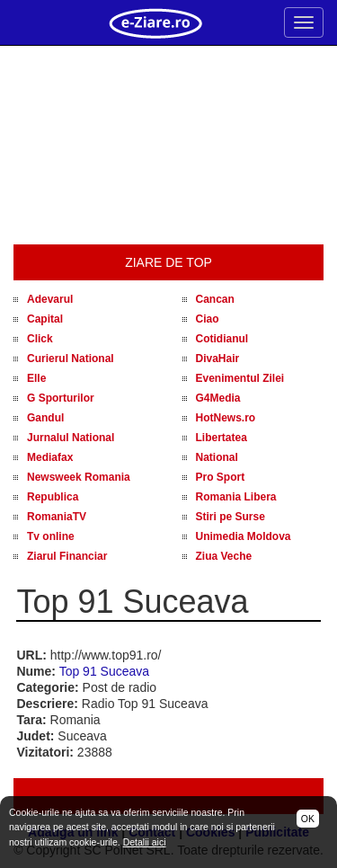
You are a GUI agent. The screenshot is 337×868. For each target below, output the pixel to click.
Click (40, 339)
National (217, 457)
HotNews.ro (226, 418)
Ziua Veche (224, 556)
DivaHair (218, 359)
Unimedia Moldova (244, 536)
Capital (45, 319)
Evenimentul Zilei (240, 378)
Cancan (215, 299)
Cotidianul (222, 339)
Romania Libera (236, 497)
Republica (53, 497)
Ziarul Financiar (67, 556)
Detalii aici (145, 842)
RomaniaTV (57, 517)
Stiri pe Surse (231, 517)
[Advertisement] (168, 146)
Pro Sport (221, 477)
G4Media (218, 398)
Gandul (45, 418)
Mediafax (50, 457)
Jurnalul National (71, 438)
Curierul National (71, 359)
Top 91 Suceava (104, 671)
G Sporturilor (61, 398)
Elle (36, 378)
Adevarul (50, 299)
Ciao (208, 319)
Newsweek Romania (79, 477)
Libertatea (222, 438)
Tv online (51, 536)
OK (308, 819)
